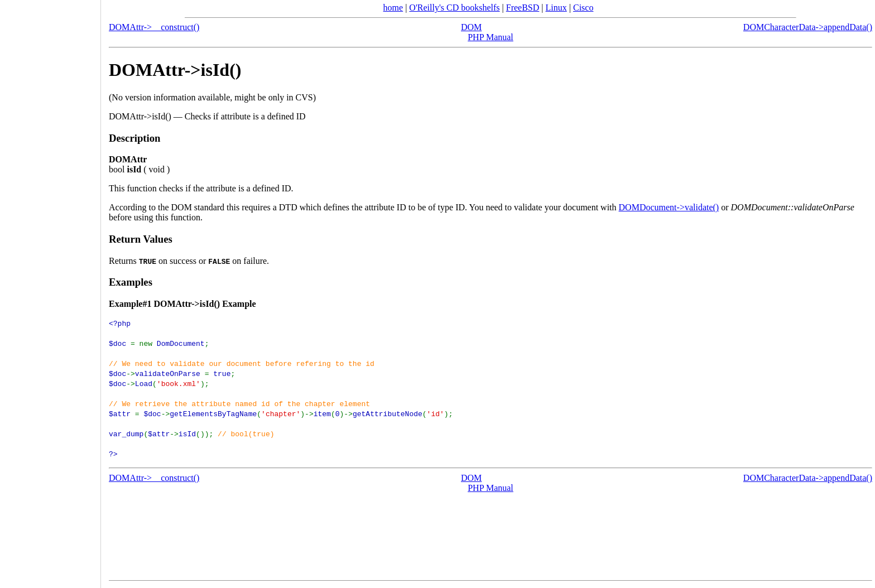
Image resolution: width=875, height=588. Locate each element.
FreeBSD (523, 8)
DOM (471, 27)
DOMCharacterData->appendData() (808, 27)
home (393, 8)
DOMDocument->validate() (669, 207)
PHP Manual (491, 37)
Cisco (583, 8)
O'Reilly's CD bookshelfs (454, 8)
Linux (556, 8)
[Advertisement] (50, 290)
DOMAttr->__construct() (154, 27)
